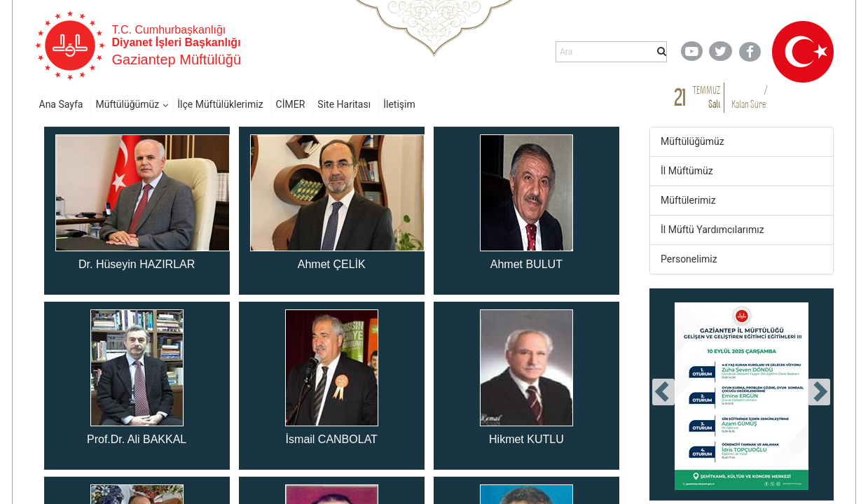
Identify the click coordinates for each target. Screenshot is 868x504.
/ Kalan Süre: (749, 97)
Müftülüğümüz (127, 104)
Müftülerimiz (688, 200)
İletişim (399, 104)
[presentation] (663, 392)
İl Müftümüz (687, 171)
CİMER (291, 104)
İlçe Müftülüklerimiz (220, 104)
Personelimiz (689, 259)
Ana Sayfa (61, 104)
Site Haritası (344, 104)
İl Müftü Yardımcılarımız (712, 230)
